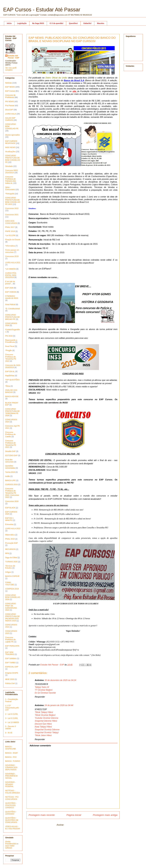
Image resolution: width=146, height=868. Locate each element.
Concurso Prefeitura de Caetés (10, 434)
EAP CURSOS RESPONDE (11, 142)
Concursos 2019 (12, 256)
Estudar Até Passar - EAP (14, 57)
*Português (10, 194)
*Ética (8, 386)
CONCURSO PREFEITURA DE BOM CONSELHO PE (13, 159)
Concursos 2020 (12, 501)
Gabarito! (87, 23)
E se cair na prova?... (10, 283)
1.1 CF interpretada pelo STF (12, 708)
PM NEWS (10, 101)
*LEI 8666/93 (11, 269)
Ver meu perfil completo (11, 69)
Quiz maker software (10, 847)
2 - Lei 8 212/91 (12, 714)
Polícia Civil (10, 683)
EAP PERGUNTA (12, 646)
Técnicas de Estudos (10, 567)
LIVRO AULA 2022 (13, 529)
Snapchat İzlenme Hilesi (46, 721)
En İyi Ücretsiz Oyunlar (45, 693)
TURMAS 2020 (11, 562)
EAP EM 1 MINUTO (9, 519)
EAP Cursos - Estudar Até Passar (42, 10)
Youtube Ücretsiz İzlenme (47, 718)
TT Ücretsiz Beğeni (44, 690)
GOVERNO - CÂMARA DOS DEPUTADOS (11, 767)
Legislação (22, 23)
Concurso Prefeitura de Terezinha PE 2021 (11, 444)
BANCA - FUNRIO (13, 761)
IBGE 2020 (10, 679)
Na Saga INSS (38, 23)
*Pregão (9, 350)
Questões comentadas (10, 467)
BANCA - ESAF (12, 753)
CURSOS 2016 (11, 484)
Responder (40, 697)
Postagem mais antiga (105, 815)
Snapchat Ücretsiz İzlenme (47, 730)
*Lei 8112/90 (10, 235)
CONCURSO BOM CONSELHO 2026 (13, 597)
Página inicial (74, 815)
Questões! (73, 23)
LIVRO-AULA (11, 114)
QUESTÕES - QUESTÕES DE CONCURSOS (12, 820)
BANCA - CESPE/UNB (11, 748)
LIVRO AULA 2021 (13, 263)
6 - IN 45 (9, 733)
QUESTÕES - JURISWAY (11, 813)
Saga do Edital (11, 558)
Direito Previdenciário (11, 843)
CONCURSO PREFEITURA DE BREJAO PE (13, 317)
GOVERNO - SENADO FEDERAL (10, 784)
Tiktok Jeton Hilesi (43, 735)
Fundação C (86, 91)
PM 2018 (9, 336)
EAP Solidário (11, 658)
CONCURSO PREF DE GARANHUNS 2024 (11, 607)
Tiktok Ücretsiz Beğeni (45, 715)
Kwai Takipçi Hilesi (43, 727)
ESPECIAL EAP (12, 667)
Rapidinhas (10, 376)
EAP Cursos (10, 91)
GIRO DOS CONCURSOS (11, 222)
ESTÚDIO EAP (11, 455)
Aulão (8, 476)
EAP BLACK (10, 508)
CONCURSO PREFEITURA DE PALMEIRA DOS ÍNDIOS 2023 (13, 617)
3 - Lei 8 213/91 (12, 718)
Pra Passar (10, 106)
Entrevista (9, 524)
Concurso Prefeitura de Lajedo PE (10, 640)
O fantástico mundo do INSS (12, 297)
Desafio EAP (10, 451)
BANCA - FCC (11, 757)
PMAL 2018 (10, 539)
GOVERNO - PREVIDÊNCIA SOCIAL (11, 776)
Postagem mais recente (42, 815)
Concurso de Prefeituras (10, 96)
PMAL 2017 (10, 227)
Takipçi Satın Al (42, 687)
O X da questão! (57, 23)
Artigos (8, 572)
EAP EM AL (10, 371)
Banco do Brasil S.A (74, 80)
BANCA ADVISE (12, 396)
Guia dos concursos (9, 461)
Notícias (9, 83)
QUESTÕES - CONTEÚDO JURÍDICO (11, 805)
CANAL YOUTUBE (10, 584)
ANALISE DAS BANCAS (11, 391)
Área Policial (10, 304)
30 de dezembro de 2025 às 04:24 (60, 680)
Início (9, 23)
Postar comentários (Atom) (77, 825)
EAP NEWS (10, 87)
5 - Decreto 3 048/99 (11, 727)
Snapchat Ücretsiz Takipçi (47, 733)
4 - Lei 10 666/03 (12, 722)
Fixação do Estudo (13, 240)
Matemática (10, 535)
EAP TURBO (10, 663)
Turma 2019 (10, 472)
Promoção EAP (12, 543)
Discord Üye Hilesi (43, 724)
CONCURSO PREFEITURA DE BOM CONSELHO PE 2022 (13, 201)
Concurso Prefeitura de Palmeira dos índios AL (11, 180)
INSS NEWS (10, 147)
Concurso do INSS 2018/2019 (13, 366)
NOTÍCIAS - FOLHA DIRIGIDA (13, 792)
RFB (7, 553)
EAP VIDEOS (11, 292)
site (75, 91)
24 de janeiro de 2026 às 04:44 (59, 705)
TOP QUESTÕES (12, 380)
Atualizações (10, 152)
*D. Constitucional (13, 309)
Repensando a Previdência (11, 341)
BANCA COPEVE (12, 576)
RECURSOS (10, 549)
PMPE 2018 (10, 231)
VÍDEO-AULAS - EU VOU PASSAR (13, 828)
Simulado (9, 166)
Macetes (101, 23)
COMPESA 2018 (12, 589)
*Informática (10, 246)
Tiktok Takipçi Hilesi (44, 712)
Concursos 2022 (12, 208)
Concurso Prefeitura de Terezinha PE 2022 (11, 358)
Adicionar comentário (40, 746)
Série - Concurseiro (10, 188)
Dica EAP (9, 110)
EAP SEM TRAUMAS (10, 653)
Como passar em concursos (12, 251)
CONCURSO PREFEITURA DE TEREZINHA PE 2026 (13, 412)
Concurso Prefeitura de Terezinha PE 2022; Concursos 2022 (12, 493)
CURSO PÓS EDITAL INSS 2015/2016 (11, 275)
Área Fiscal (10, 346)
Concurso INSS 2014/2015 (12, 171)
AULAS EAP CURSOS (10, 119)
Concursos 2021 (12, 215)
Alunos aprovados (13, 135)
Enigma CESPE (12, 673)
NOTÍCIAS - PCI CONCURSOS (12, 798)
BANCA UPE (10, 480)
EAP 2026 (9, 288)
